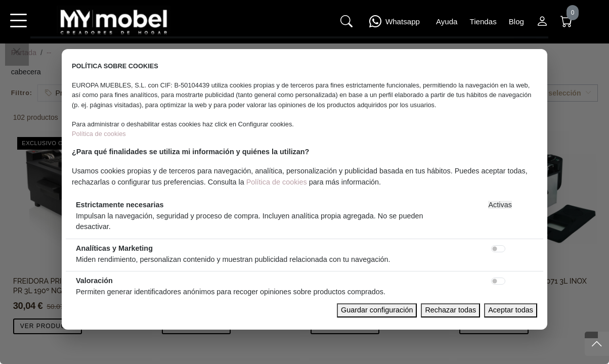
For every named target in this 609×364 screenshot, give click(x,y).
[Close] (17, 52)
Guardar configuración (377, 310)
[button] (18, 27)
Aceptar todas (511, 310)
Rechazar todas (450, 310)
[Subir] (597, 344)
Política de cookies (99, 134)
